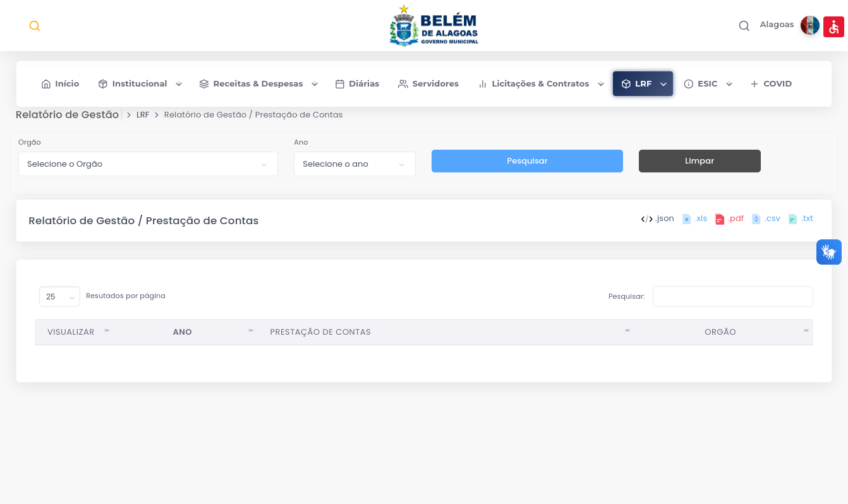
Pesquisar (527, 167)
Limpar (699, 167)
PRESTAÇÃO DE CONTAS (321, 338)
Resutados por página (103, 303)
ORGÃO (720, 338)
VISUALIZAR (72, 338)
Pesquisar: (710, 303)
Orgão (30, 148)
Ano (301, 148)
